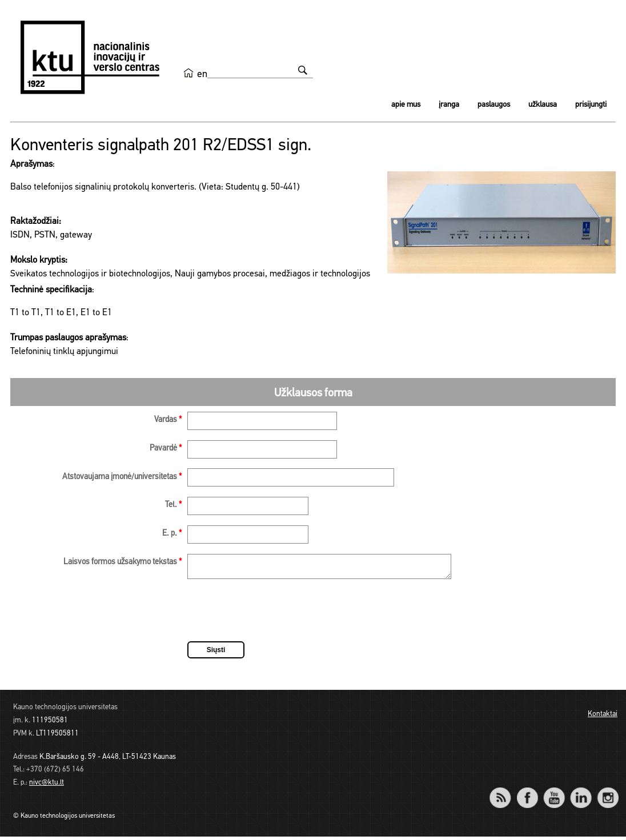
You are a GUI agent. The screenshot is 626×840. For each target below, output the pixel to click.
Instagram (607, 793)
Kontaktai (603, 718)
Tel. (173, 505)
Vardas (168, 420)
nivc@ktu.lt (47, 786)
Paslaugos (494, 105)
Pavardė (166, 449)
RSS (505, 793)
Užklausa (543, 105)
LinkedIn (581, 793)
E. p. (172, 534)
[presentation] (274, 616)
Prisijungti (591, 105)
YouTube (554, 793)
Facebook (527, 793)
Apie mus (406, 105)
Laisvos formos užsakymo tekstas (123, 562)
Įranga (449, 105)
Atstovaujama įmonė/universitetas (122, 477)
